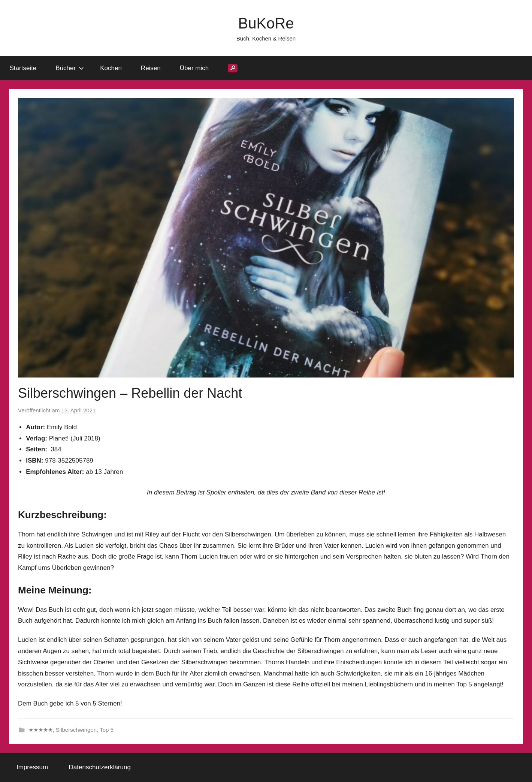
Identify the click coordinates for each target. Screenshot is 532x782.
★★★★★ (41, 730)
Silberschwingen (76, 730)
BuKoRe (266, 23)
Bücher (70, 68)
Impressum (32, 767)
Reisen (151, 68)
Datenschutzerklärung (100, 767)
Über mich (194, 68)
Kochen (111, 68)
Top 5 (107, 730)
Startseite (23, 68)
